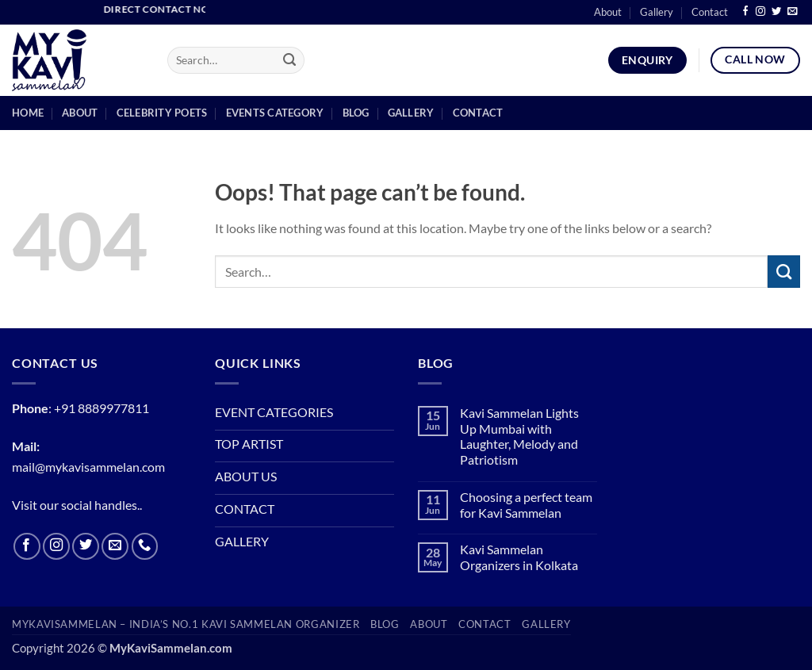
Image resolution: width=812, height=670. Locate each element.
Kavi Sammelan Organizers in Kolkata (519, 558)
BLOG (385, 624)
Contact (710, 12)
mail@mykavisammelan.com (88, 467)
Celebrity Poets (162, 113)
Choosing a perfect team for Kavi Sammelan (526, 505)
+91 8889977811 (101, 408)
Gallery (657, 12)
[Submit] (290, 61)
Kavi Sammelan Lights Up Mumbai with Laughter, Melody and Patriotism (519, 437)
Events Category (275, 113)
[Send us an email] (792, 12)
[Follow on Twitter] (776, 12)
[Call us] (145, 546)
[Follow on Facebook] (745, 12)
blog (356, 113)
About (608, 12)
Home (28, 113)
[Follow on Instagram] (760, 12)
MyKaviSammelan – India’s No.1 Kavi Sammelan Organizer (186, 624)
